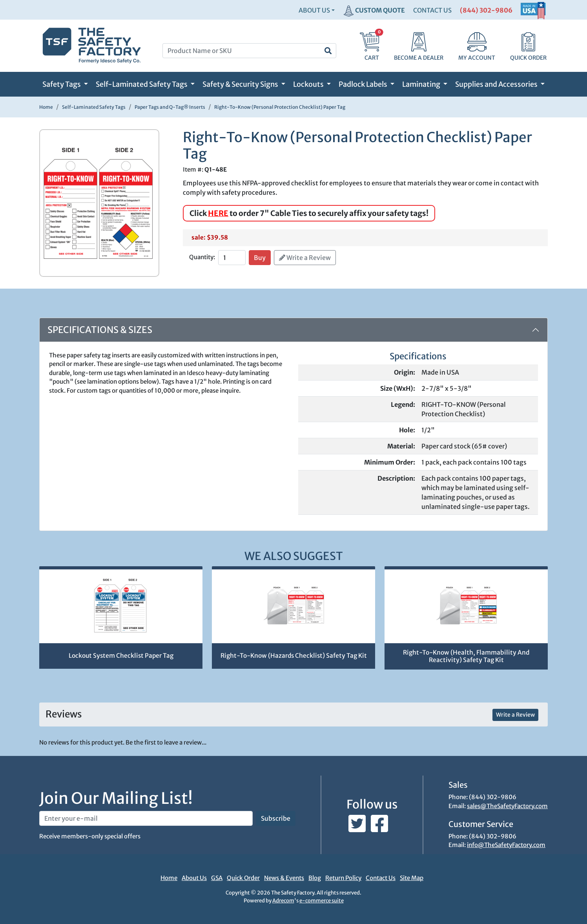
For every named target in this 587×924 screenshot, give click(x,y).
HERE (218, 213)
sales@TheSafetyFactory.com (507, 806)
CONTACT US (432, 10)
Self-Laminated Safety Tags (142, 84)
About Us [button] (314, 10)
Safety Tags (62, 84)
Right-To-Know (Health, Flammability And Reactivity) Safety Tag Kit (466, 656)
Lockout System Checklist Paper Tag (121, 656)
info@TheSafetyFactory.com (506, 845)
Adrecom (283, 901)
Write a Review (305, 258)
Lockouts (309, 84)
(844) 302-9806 (486, 10)
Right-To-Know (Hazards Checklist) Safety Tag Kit (294, 656)
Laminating (422, 84)
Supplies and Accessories (497, 84)
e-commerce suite (322, 901)
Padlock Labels (364, 84)
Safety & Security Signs (241, 84)
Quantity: (202, 257)
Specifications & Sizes (100, 330)
